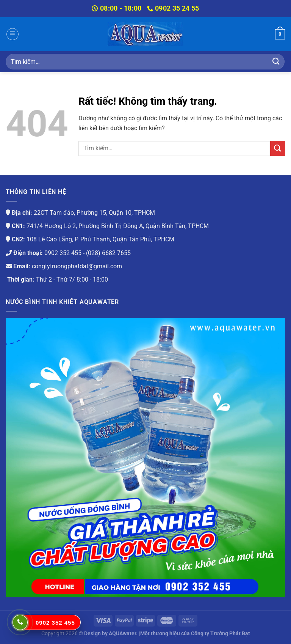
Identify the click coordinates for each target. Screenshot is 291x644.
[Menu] (13, 34)
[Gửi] (276, 62)
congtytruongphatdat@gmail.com (77, 266)
